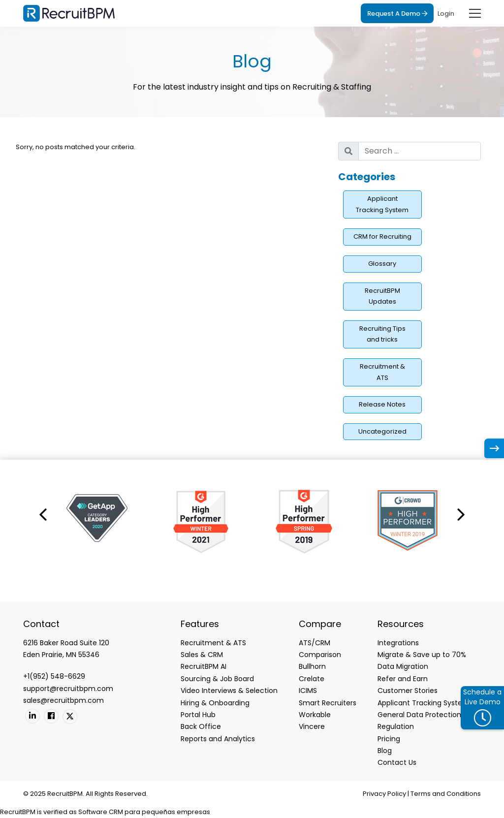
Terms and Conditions (446, 794)
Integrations (398, 643)
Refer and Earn (403, 679)
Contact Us (397, 762)
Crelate (312, 679)
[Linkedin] (32, 716)
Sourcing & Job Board (217, 679)
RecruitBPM (18, 812)
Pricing (389, 739)
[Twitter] (70, 717)
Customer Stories (408, 691)
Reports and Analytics (218, 739)
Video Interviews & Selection (229, 691)
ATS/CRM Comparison (320, 649)
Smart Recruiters (328, 703)
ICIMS (308, 691)
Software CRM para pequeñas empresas (144, 812)
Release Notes (382, 404)
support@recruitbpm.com (68, 689)
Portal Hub (198, 715)
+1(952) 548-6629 (54, 676)
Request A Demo (397, 14)
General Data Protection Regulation (419, 721)
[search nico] (420, 151)
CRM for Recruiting (382, 236)
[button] (43, 514)
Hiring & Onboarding (215, 703)
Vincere (312, 726)
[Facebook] (51, 716)
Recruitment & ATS (382, 372)
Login (446, 14)
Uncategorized (382, 431)
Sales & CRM (202, 655)
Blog (385, 751)
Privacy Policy (384, 794)
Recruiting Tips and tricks (382, 334)
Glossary (382, 264)
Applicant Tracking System (382, 204)
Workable (315, 715)
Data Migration (403, 666)
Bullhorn (312, 666)
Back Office (201, 726)
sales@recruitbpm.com (63, 700)
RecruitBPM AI (204, 666)
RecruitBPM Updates (382, 296)
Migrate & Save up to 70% (422, 655)
